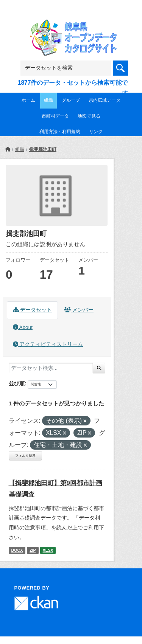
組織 (48, 100)
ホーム (28, 100)
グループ (71, 100)
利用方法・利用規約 (60, 132)
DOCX (17, 550)
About (23, 327)
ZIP (33, 550)
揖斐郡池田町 (43, 149)
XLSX (48, 550)
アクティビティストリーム (48, 344)
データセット (33, 310)
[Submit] (99, 368)
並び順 (17, 383)
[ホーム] (8, 149)
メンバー (79, 310)
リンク (96, 132)
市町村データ (55, 116)
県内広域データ (105, 100)
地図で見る (89, 116)
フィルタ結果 (25, 456)
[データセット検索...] (51, 368)
